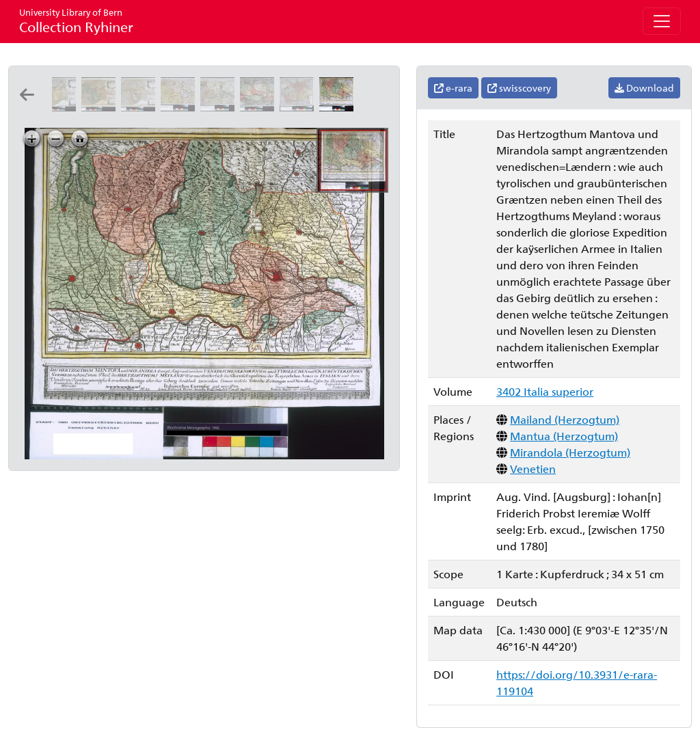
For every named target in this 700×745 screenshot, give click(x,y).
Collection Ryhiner (76, 21)
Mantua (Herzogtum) (564, 436)
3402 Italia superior (545, 391)
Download (644, 88)
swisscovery (519, 88)
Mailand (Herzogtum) (565, 419)
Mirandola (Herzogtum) (570, 452)
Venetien (533, 469)
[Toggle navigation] (662, 21)
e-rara (453, 88)
